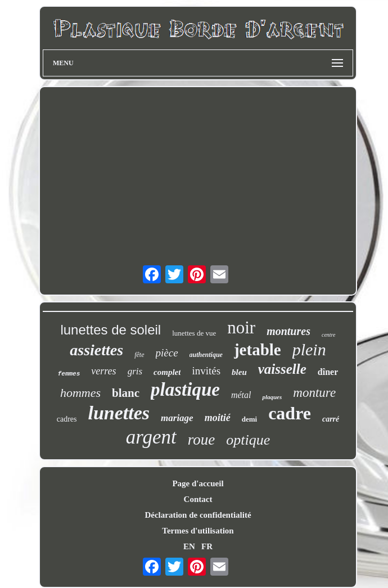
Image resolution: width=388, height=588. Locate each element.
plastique (185, 390)
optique (248, 440)
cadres (67, 419)
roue (202, 440)
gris (135, 371)
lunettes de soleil (110, 330)
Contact (198, 499)
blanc (126, 393)
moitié (218, 418)
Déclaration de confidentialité (198, 515)
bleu (239, 372)
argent (151, 437)
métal (241, 395)
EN (189, 546)
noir (241, 327)
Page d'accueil (198, 483)
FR (207, 546)
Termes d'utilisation (198, 531)
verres (103, 371)
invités (206, 371)
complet (167, 372)
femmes (69, 374)
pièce (167, 353)
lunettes (119, 413)
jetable (258, 350)
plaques (272, 397)
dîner (328, 372)
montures (288, 331)
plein (309, 349)
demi (249, 419)
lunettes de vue (194, 333)
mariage (177, 418)
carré (331, 419)
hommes (80, 393)
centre (329, 335)
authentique (206, 355)
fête (139, 355)
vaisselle (282, 369)
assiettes (96, 350)
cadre (290, 413)
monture (314, 393)
